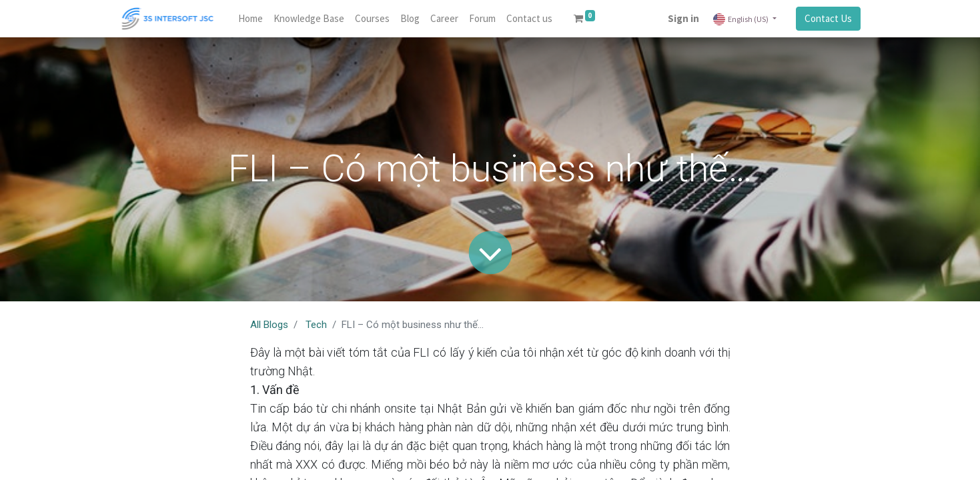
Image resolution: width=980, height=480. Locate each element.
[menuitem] (251, 19)
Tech (316, 325)
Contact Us (828, 18)
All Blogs (269, 325)
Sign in (683, 18)
